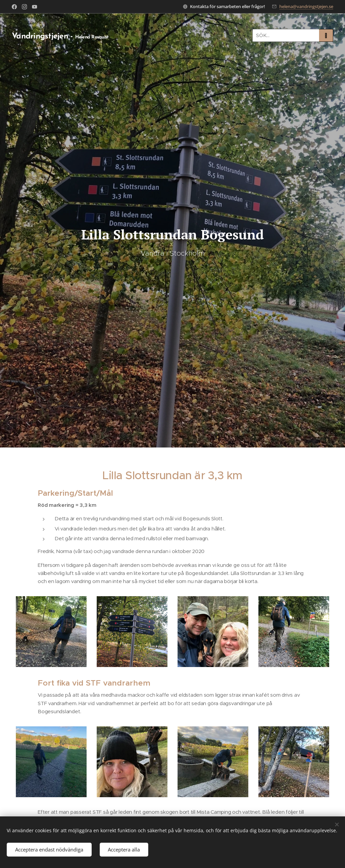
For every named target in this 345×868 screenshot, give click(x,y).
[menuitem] (134, 35)
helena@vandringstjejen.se (306, 6)
